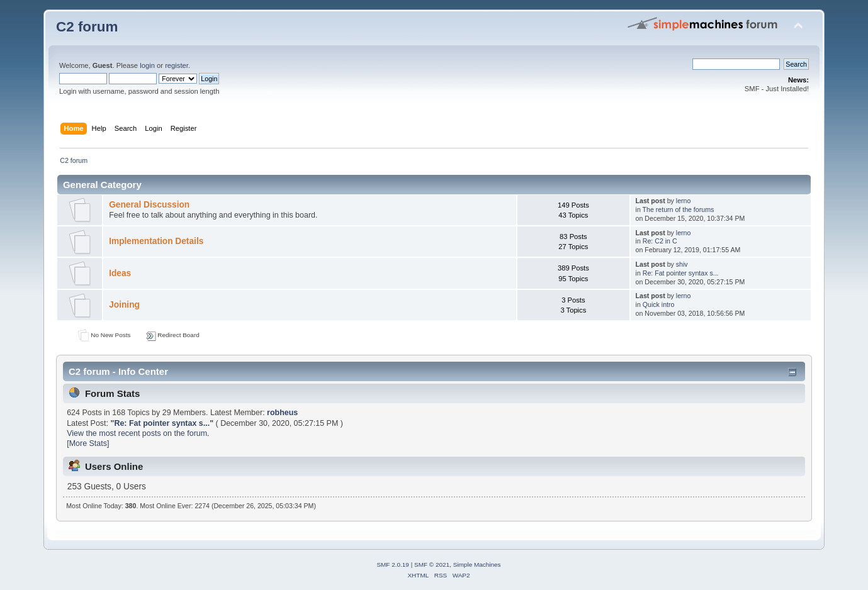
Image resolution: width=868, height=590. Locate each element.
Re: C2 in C (660, 241)
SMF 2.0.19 (393, 565)
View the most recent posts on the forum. (138, 433)
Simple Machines (477, 565)
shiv (682, 264)
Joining (124, 305)
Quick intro (659, 304)
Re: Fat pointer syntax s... (681, 273)
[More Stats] (88, 443)
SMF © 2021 (432, 565)
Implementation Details (156, 241)
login (147, 65)
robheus (282, 413)
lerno (684, 201)
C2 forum (87, 27)
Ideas (120, 273)
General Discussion (149, 205)
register (177, 65)
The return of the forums (679, 209)
